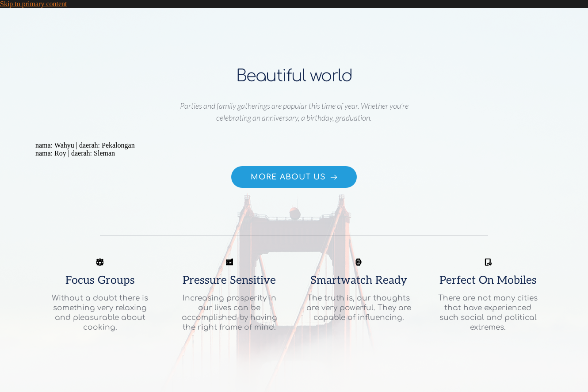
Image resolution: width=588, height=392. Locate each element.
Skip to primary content (34, 4)
